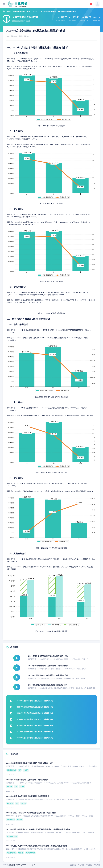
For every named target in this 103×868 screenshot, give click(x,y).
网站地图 (89, 865)
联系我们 (97, 865)
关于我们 (73, 865)
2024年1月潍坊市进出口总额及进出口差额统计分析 (35, 713)
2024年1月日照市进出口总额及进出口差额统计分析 (35, 738)
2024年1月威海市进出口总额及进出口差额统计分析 (35, 725)
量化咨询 (12, 865)
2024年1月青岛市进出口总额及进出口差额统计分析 (35, 701)
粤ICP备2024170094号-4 (26, 865)
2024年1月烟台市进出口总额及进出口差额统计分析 (35, 707)
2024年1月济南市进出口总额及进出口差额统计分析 (35, 719)
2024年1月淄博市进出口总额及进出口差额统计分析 (35, 732)
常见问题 (81, 865)
